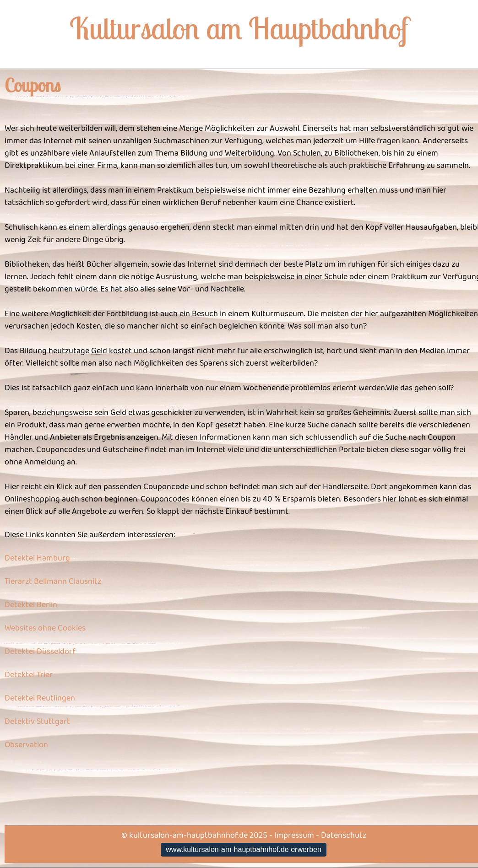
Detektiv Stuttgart (37, 722)
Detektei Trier (29, 675)
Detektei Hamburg (37, 558)
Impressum (294, 836)
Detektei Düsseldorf (40, 652)
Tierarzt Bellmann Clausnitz (53, 582)
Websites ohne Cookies (45, 628)
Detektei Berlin (31, 605)
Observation (26, 745)
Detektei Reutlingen (40, 698)
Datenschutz (344, 836)
